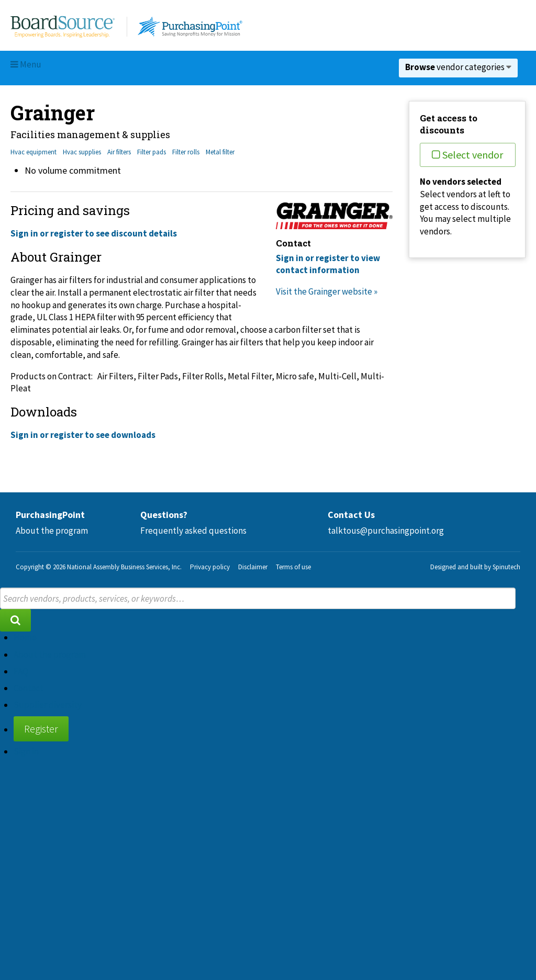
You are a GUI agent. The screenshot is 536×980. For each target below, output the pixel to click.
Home (25, 637)
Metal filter (220, 152)
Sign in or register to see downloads (83, 435)
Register (41, 729)
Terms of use (293, 567)
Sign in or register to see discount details (94, 233)
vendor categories (458, 67)
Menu (26, 64)
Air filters (119, 152)
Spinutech (506, 567)
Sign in (26, 751)
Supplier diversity (48, 705)
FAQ (21, 671)
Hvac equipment (33, 152)
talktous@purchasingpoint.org (386, 531)
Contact (29, 688)
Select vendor (467, 155)
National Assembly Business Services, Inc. (124, 567)
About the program (52, 531)
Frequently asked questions (193, 531)
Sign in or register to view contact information (328, 264)
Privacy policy (210, 567)
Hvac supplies (82, 152)
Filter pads (152, 152)
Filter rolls (186, 152)
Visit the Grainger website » (327, 291)
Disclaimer (253, 567)
